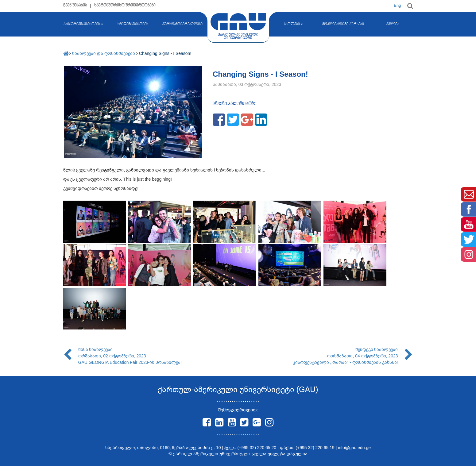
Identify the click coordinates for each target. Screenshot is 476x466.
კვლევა (393, 24)
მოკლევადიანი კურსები (343, 24)
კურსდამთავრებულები (182, 24)
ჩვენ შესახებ (75, 5)
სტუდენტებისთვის (133, 24)
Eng (397, 5)
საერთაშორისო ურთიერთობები (125, 5)
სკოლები (293, 24)
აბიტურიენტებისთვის (83, 24)
